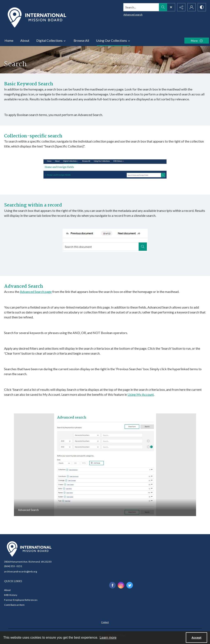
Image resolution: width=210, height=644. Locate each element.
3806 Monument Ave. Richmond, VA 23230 (28, 562)
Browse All (81, 40)
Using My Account (141, 394)
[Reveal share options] (181, 7)
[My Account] (192, 7)
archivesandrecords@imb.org (21, 571)
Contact (105, 622)
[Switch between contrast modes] (202, 7)
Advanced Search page (36, 292)
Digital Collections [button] (51, 41)
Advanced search (133, 15)
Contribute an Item (14, 605)
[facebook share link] (112, 585)
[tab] (105, 465)
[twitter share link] (130, 585)
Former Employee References (21, 600)
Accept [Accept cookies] (196, 638)
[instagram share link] (121, 585)
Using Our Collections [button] (114, 41)
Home (9, 40)
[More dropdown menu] (197, 41)
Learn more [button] (108, 638)
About (25, 40)
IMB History (11, 595)
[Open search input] (171, 7)
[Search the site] (141, 7)
